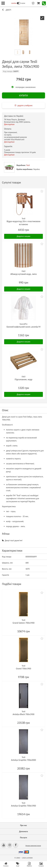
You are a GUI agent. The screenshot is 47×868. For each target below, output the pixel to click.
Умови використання (33, 846)
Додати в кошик (24, 236)
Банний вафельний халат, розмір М (24, 327)
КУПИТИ (23, 95)
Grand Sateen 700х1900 (23, 623)
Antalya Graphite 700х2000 (23, 760)
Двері (8, 10)
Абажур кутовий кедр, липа (23, 274)
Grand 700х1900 (23, 669)
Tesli (28, 165)
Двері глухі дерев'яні (14, 540)
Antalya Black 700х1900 (23, 714)
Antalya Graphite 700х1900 (23, 806)
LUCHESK (29, 858)
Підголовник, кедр (23, 379)
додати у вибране (25, 105)
